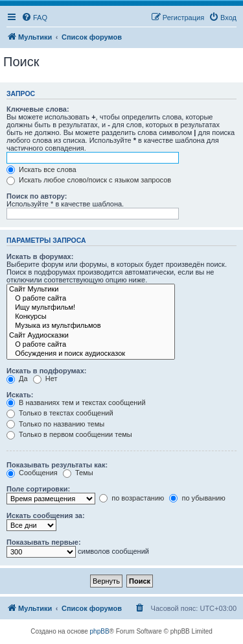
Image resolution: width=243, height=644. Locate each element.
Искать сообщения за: (46, 515)
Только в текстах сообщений (60, 413)
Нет (45, 378)
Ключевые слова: (38, 109)
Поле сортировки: (38, 489)
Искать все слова (41, 169)
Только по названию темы (55, 424)
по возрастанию (132, 498)
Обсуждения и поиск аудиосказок (91, 354)
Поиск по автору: (37, 196)
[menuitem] (34, 18)
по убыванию (197, 498)
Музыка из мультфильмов (91, 326)
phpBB (100, 631)
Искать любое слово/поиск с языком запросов (89, 180)
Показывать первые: (44, 542)
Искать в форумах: (40, 256)
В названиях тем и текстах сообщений (76, 402)
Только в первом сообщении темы (69, 434)
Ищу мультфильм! (91, 308)
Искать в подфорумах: (47, 371)
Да (17, 378)
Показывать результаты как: (57, 465)
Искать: (20, 395)
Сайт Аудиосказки (91, 336)
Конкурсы (91, 317)
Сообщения (32, 473)
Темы (78, 473)
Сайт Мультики (91, 290)
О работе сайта (91, 299)
